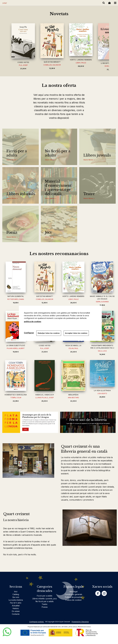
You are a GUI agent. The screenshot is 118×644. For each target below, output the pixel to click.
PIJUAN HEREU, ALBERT (16, 348)
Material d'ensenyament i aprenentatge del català (58, 188)
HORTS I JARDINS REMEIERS (81, 60)
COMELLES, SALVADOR (52, 65)
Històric (16, 608)
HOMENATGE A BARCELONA (16, 395)
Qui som (16, 597)
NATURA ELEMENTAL (16, 296)
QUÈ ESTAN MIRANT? (52, 62)
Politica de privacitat (73, 597)
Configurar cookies (37, 622)
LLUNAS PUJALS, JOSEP (45, 398)
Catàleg (16, 594)
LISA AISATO (102, 393)
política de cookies (33, 321)
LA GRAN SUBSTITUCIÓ (16, 345)
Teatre (89, 194)
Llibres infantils (21, 194)
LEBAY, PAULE (81, 63)
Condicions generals (73, 594)
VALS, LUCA (102, 351)
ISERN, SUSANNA (102, 302)
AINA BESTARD (73, 398)
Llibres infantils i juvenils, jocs (45, 599)
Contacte (16, 614)
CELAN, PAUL (73, 348)
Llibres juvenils (97, 155)
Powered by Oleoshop (80, 622)
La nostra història (16, 600)
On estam (16, 611)
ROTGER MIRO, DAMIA (16, 299)
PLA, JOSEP (23, 65)
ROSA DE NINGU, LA (73, 345)
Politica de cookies (73, 600)
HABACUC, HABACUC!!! (45, 395)
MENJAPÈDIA (73, 395)
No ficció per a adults (58, 153)
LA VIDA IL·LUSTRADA (102, 390)
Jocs (48, 232)
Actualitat (16, 606)
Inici (16, 592)
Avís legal (73, 592)
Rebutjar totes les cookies (49, 333)
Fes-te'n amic (16, 603)
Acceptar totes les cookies (76, 333)
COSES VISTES (23, 62)
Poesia (12, 232)
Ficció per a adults (17, 153)
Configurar (29, 333)
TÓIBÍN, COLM (16, 398)
